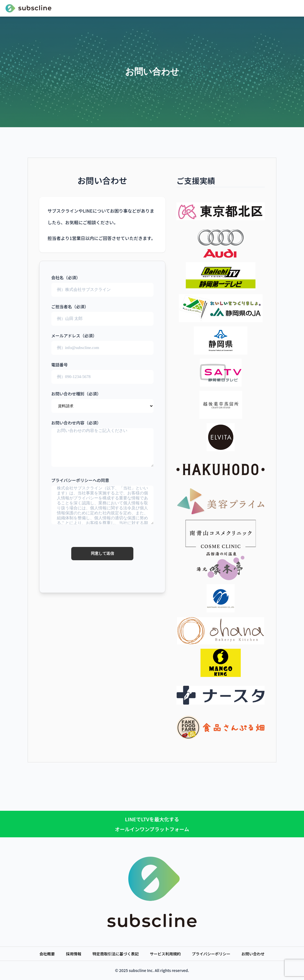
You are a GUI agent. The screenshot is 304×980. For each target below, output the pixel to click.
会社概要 (47, 954)
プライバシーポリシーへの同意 (102, 518)
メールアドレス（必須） (102, 342)
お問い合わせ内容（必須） (102, 444)
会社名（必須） (102, 283)
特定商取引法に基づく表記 (116, 954)
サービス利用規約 (165, 954)
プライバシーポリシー (211, 954)
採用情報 (74, 954)
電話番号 (102, 371)
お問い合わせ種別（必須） (102, 400)
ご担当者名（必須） (102, 312)
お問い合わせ (253, 954)
